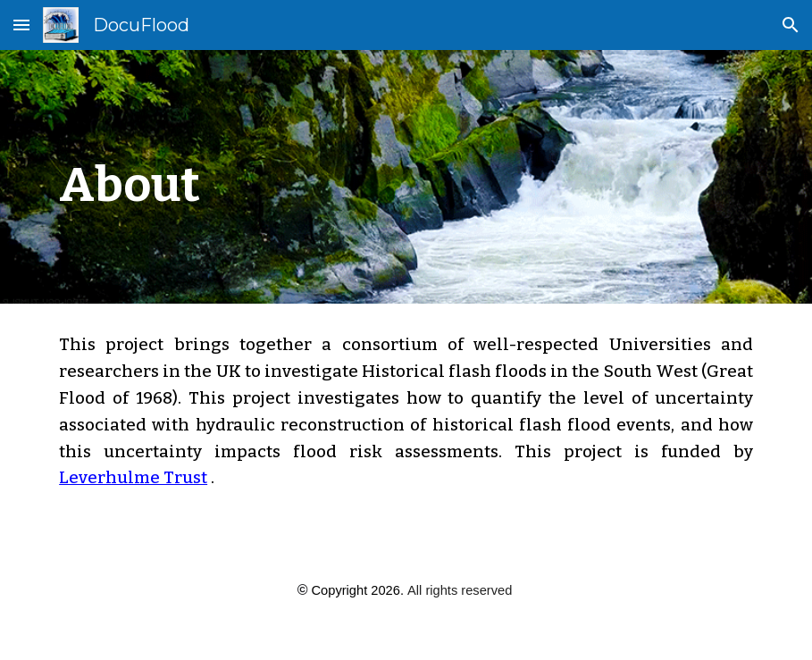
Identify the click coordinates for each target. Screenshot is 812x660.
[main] (285, 177)
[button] (21, 25)
